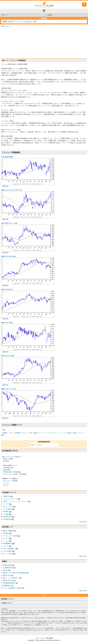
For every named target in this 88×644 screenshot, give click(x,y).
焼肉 (75, 433)
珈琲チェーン (38, 433)
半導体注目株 (7, 472)
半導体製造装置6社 (9, 583)
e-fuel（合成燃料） (9, 549)
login (84, 6)
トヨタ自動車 (7, 509)
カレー (25, 433)
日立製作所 (7, 519)
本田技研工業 (7, 517)
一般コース (58, 628)
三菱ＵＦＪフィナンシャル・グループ (15, 501)
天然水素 (6, 461)
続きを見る (83, 522)
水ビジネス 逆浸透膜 (10, 481)
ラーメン (81, 433)
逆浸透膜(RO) (7, 543)
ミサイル (6, 546)
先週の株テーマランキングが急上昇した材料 (22, 22)
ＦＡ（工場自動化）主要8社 (13, 588)
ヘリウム (6, 483)
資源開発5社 (7, 586)
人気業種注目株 (8, 468)
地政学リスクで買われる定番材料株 (14, 573)
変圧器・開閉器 (8, 459)
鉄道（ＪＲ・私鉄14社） (11, 578)
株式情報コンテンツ (8, 599)
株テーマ (4, 15)
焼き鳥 (69, 433)
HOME (3, 26)
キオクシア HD (8, 506)
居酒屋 (5, 433)
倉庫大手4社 (7, 575)
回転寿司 (18, 433)
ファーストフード (50, 433)
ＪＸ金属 (6, 514)
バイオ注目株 (7, 551)
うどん (11, 433)
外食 (4, 430)
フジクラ (6, 504)
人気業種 (48, 15)
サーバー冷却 (8, 554)
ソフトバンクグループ (10, 499)
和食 (2, 435)
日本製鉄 (6, 512)
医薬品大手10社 (8, 580)
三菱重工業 (6, 496)
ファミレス (61, 433)
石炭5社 (5, 570)
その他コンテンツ (7, 603)
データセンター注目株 (10, 474)
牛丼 (30, 433)
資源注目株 (7, 470)
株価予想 (5, 186)
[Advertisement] (44, 43)
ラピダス (6, 485)
